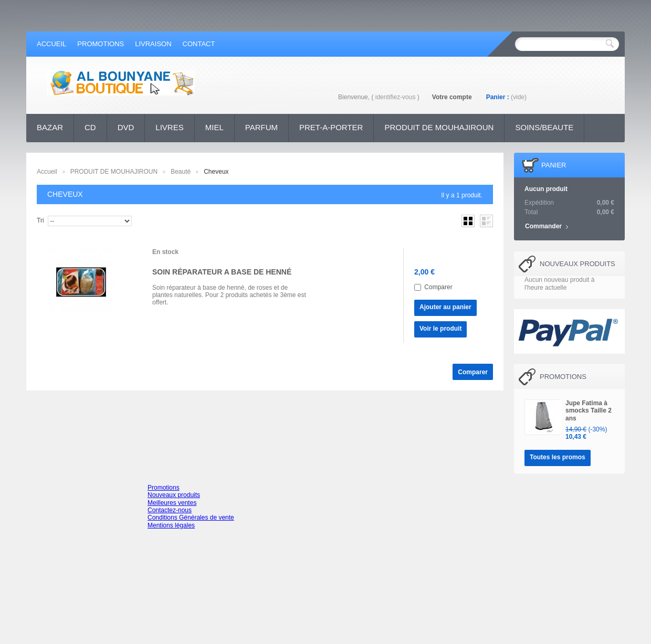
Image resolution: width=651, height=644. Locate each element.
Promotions (563, 377)
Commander (543, 226)
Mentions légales (171, 525)
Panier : (498, 97)
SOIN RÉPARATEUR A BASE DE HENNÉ (222, 272)
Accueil (47, 172)
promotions (101, 44)
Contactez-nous (170, 510)
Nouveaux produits (577, 264)
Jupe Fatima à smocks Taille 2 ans (589, 411)
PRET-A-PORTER (331, 127)
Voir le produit (440, 329)
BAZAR (50, 127)
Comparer (438, 287)
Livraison (153, 44)
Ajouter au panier (445, 307)
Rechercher (610, 44)
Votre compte (452, 97)
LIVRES (169, 127)
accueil (51, 44)
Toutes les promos (558, 457)
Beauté (181, 172)
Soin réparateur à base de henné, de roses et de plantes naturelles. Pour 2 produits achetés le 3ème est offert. (229, 295)
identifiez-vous (396, 97)
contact (199, 44)
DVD (126, 127)
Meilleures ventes (172, 503)
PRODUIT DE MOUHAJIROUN (439, 127)
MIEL (214, 127)
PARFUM (261, 127)
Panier (554, 165)
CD (90, 127)
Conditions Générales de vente (191, 518)
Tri (40, 220)
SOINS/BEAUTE (544, 127)
